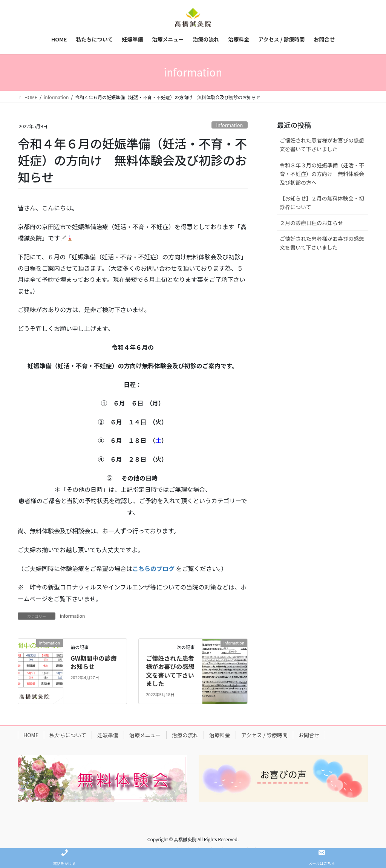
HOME (31, 735)
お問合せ (309, 735)
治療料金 (220, 735)
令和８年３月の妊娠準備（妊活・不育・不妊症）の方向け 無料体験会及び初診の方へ (322, 174)
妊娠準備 (108, 735)
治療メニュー (145, 735)
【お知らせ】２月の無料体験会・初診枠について (322, 203)
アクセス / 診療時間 (264, 735)
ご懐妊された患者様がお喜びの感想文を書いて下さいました (170, 671)
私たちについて (68, 735)
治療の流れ (185, 735)
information (229, 125)
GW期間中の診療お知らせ (93, 662)
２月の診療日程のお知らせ (311, 223)
